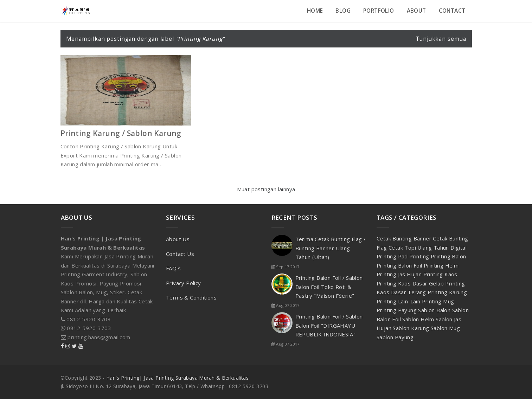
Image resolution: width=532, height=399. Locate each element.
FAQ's (173, 268)
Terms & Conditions (191, 297)
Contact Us (180, 254)
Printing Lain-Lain (399, 301)
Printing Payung (397, 310)
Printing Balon (448, 256)
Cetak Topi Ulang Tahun (419, 247)
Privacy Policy (184, 283)
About (416, 11)
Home (315, 11)
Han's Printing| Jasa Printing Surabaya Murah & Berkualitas (177, 378)
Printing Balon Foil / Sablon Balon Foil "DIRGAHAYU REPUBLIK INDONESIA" (329, 325)
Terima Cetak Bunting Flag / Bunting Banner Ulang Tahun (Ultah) (331, 248)
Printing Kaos (440, 274)
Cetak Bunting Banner (405, 238)
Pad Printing (414, 256)
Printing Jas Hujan (400, 274)
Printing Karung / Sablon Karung (121, 133)
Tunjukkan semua (441, 39)
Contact (452, 11)
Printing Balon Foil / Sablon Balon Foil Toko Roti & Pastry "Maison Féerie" (329, 287)
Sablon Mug (445, 328)
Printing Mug (438, 301)
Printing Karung (447, 292)
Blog (343, 11)
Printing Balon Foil (400, 265)
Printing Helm (441, 265)
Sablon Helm (419, 319)
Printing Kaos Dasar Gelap (411, 283)
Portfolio (379, 11)
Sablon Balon (435, 310)
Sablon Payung (395, 337)
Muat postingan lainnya (266, 189)
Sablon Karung (412, 328)
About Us (178, 239)
